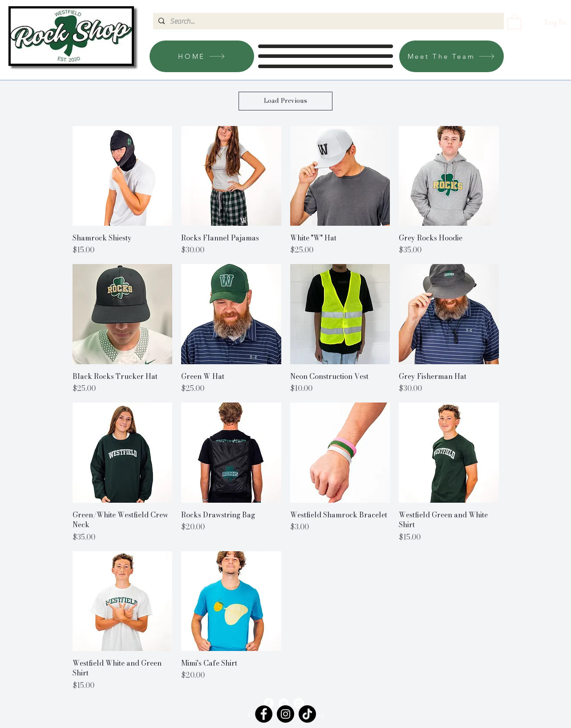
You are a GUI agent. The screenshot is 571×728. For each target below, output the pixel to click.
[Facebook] (269, 703)
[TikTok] (307, 714)
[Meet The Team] (452, 56)
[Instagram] (299, 703)
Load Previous (285, 101)
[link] (514, 21)
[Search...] (328, 21)
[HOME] (202, 56)
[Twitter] (284, 703)
